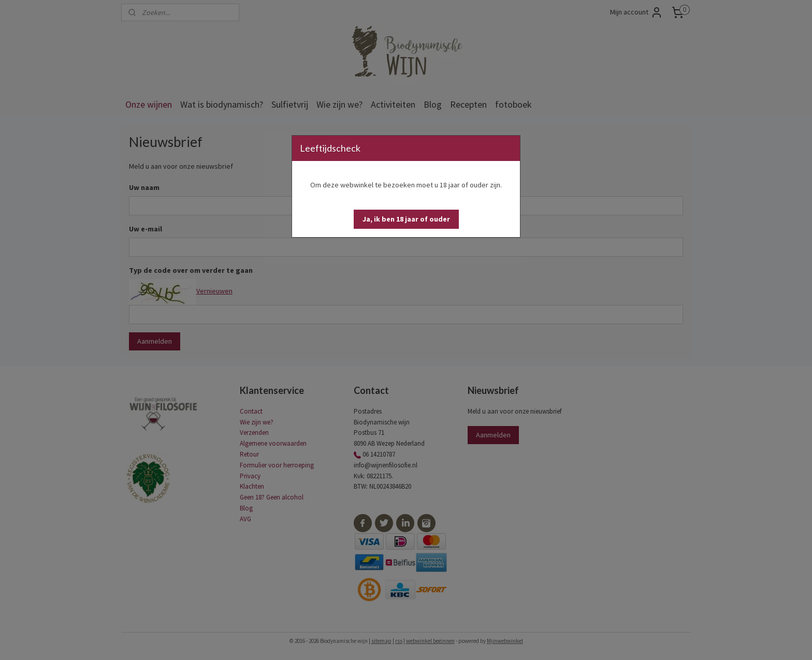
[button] (406, 219)
